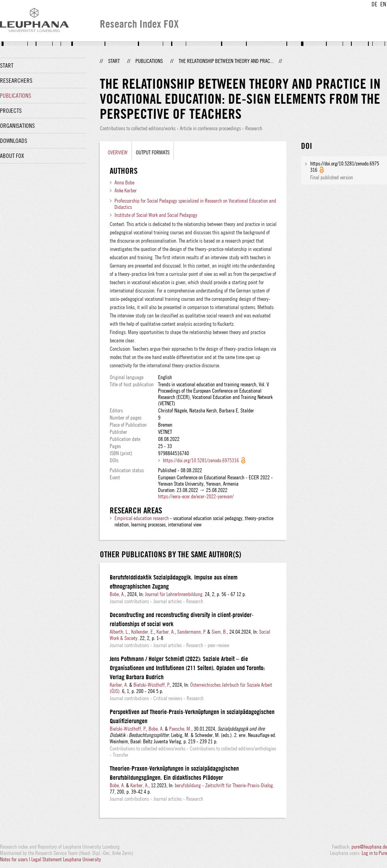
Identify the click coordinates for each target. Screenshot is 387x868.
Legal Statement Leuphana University (66, 859)
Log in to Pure (374, 853)
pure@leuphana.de (369, 847)
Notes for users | (16, 859)
